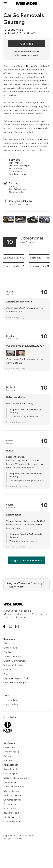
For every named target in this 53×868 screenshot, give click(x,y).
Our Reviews (10, 648)
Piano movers (11, 808)
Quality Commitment (15, 661)
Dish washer (14, 515)
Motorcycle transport (20, 166)
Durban (7, 756)
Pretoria (8, 760)
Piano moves (15, 163)
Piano (10, 450)
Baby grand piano (17, 397)
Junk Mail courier (13, 795)
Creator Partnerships (15, 683)
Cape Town (9, 747)
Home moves (16, 168)
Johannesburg (11, 752)
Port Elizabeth (11, 765)
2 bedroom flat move (19, 301)
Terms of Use (10, 700)
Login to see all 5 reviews (26, 560)
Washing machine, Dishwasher (25, 346)
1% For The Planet (13, 656)
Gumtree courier (12, 800)
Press (6, 674)
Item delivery (16, 171)
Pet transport (11, 804)
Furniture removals (19, 174)
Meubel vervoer (12, 817)
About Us (9, 643)
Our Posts (9, 652)
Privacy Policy (11, 704)
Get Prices (27, 44)
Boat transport (11, 813)
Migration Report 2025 (16, 678)
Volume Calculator (13, 665)
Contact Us (10, 669)
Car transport (11, 773)
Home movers (11, 782)
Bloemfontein (11, 769)
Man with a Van (12, 791)
